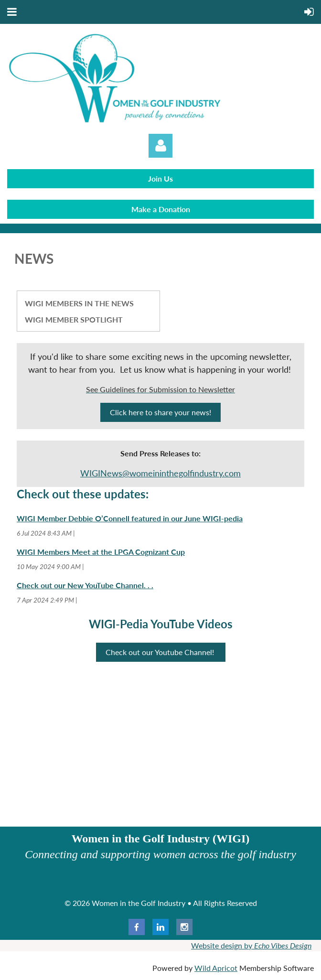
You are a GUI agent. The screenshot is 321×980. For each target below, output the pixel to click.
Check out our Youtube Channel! (161, 652)
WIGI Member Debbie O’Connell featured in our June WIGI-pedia (130, 518)
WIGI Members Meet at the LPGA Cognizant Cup (101, 552)
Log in (160, 146)
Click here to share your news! (160, 412)
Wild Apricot (216, 968)
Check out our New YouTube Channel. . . (85, 585)
